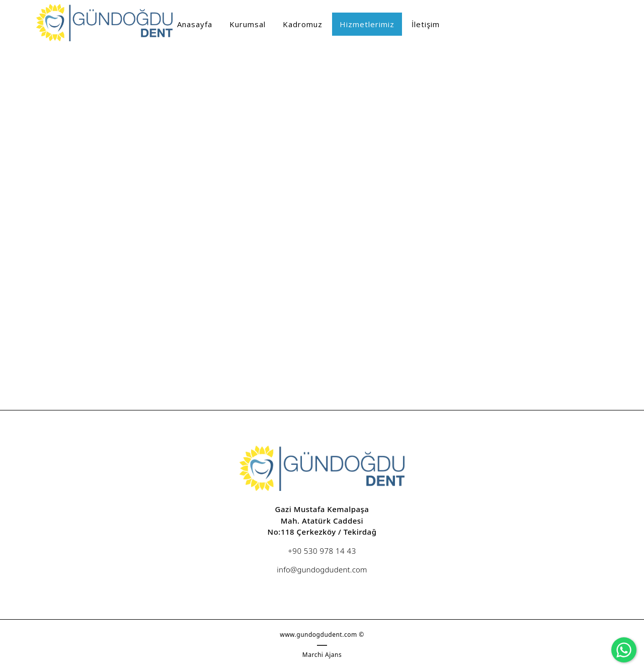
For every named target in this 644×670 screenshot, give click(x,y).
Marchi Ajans (322, 655)
